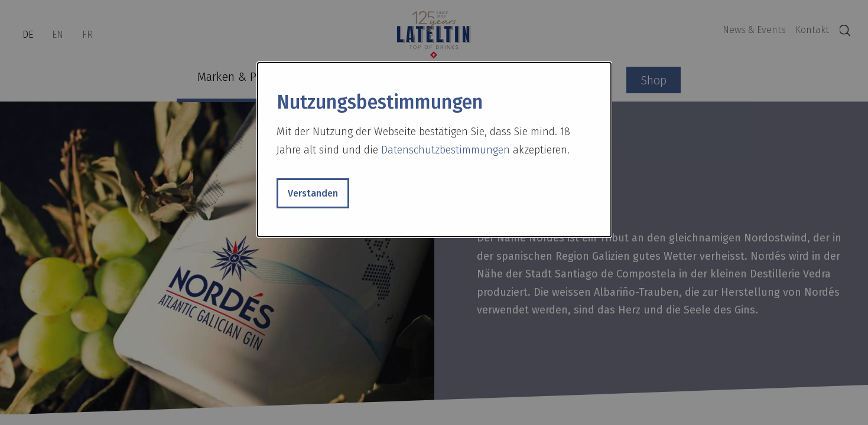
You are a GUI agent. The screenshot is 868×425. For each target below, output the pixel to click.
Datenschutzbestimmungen (446, 150)
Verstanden (313, 193)
